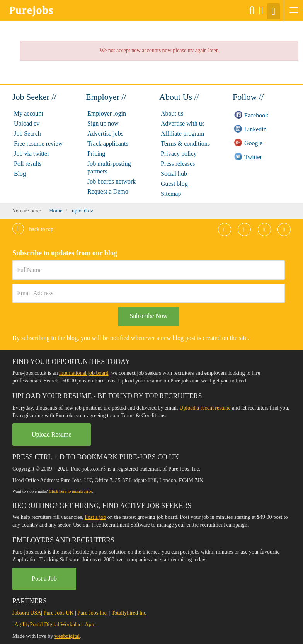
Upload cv (27, 123)
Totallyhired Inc (129, 613)
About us (172, 113)
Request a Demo (108, 191)
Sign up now (103, 123)
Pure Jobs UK (59, 613)
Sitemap (171, 194)
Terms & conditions (185, 144)
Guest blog (174, 184)
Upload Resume (52, 434)
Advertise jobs (105, 133)
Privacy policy (179, 154)
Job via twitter (32, 154)
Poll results (28, 164)
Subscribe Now (148, 316)
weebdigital (67, 636)
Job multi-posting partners (109, 167)
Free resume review (38, 144)
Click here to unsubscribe (70, 491)
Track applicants (108, 144)
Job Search (27, 133)
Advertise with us (183, 123)
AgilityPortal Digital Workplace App (54, 624)
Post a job (95, 517)
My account (29, 113)
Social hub (174, 174)
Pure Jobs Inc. (93, 613)
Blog (20, 174)
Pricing (96, 154)
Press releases (178, 164)
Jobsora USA (27, 613)
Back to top (33, 229)
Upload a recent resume (205, 408)
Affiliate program (182, 133)
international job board (84, 373)
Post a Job (44, 579)
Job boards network (111, 181)
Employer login (107, 113)
